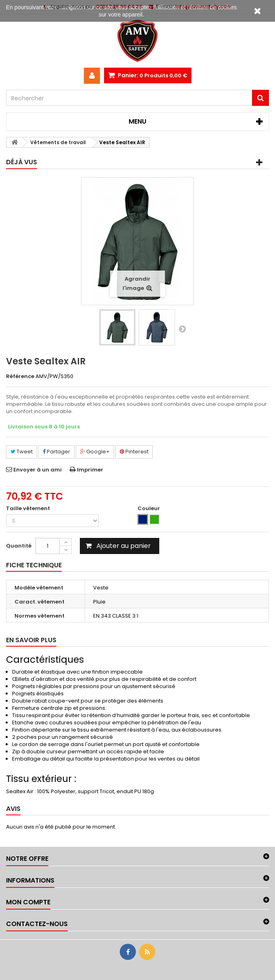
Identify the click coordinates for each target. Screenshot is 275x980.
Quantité (19, 546)
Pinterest (134, 452)
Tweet (22, 452)
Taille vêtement (29, 509)
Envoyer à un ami (37, 470)
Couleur (149, 509)
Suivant (182, 329)
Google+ (95, 452)
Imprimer (90, 470)
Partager (56, 452)
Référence (20, 376)
